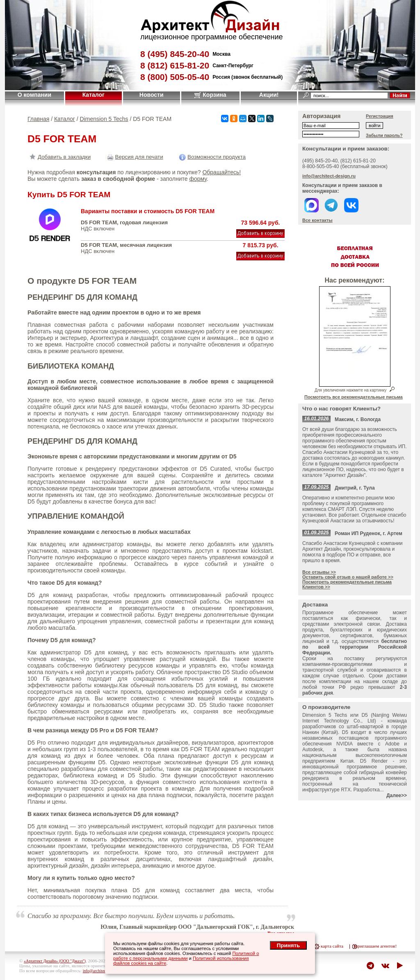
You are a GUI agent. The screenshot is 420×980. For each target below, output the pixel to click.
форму (198, 179)
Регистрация (380, 116)
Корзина (210, 95)
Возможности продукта (211, 157)
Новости (152, 95)
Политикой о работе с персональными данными (186, 956)
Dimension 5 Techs (104, 119)
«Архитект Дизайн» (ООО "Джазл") (55, 961)
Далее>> (397, 795)
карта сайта (332, 946)
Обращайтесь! (221, 172)
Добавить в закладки (59, 157)
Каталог (94, 95)
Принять (288, 945)
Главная (38, 119)
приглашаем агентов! (376, 946)
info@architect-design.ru (329, 176)
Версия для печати (134, 157)
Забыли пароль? (384, 135)
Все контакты (317, 220)
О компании (34, 95)
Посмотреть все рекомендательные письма (354, 397)
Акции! (269, 95)
